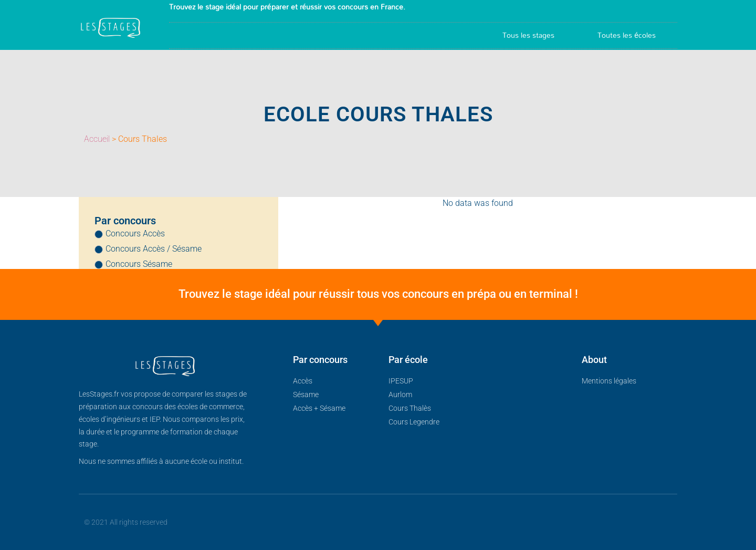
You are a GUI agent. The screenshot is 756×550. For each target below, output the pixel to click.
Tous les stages (528, 35)
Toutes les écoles (627, 35)
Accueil (97, 139)
